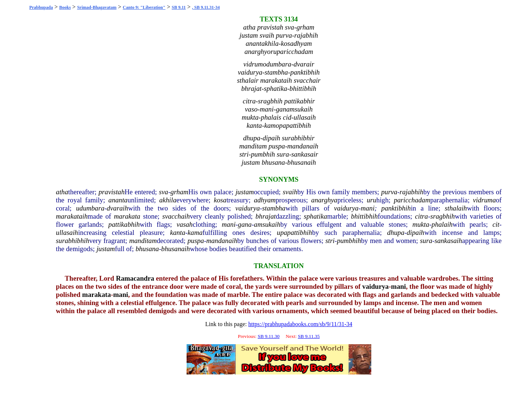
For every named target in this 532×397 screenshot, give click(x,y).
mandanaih (222, 241)
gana (245, 224)
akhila (168, 200)
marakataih (72, 216)
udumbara (90, 208)
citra (421, 216)
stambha (274, 208)
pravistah (112, 192)
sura (426, 241)
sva (163, 192)
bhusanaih (175, 249)
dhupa (396, 232)
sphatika (315, 216)
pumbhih (349, 241)
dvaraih (117, 208)
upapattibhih (294, 232)
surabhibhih (72, 241)
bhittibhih (364, 216)
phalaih (442, 224)
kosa (220, 200)
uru (372, 200)
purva (389, 192)
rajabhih (411, 192)
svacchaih (176, 216)
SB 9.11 (179, 7)
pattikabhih (124, 224)
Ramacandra (135, 278)
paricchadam (412, 200)
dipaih (416, 232)
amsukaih (267, 224)
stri (330, 241)
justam (245, 192)
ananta (118, 200)
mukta (421, 224)
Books (65, 7)
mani (368, 208)
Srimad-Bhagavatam (97, 7)
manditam (143, 241)
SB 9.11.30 (268, 336)
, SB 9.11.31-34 (206, 7)
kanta (178, 232)
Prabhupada (41, 7)
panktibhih (396, 208)
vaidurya (248, 208)
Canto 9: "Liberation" (144, 7)
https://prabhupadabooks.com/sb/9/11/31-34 (300, 324)
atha (62, 192)
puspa (196, 241)
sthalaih (456, 208)
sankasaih (448, 241)
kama (195, 232)
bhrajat (265, 216)
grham (179, 192)
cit (496, 224)
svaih (290, 192)
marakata (127, 216)
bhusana (147, 249)
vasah (185, 224)
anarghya (324, 200)
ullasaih (67, 232)
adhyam (265, 200)
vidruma (484, 200)
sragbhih (443, 216)
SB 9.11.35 (309, 336)
